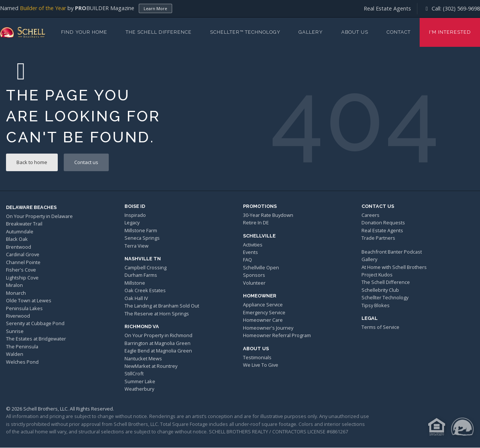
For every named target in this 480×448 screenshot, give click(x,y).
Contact (399, 32)
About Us (355, 32)
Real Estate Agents (387, 8)
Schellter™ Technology (245, 32)
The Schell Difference (159, 32)
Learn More (155, 8)
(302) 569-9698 (461, 8)
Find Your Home (84, 32)
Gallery (311, 32)
